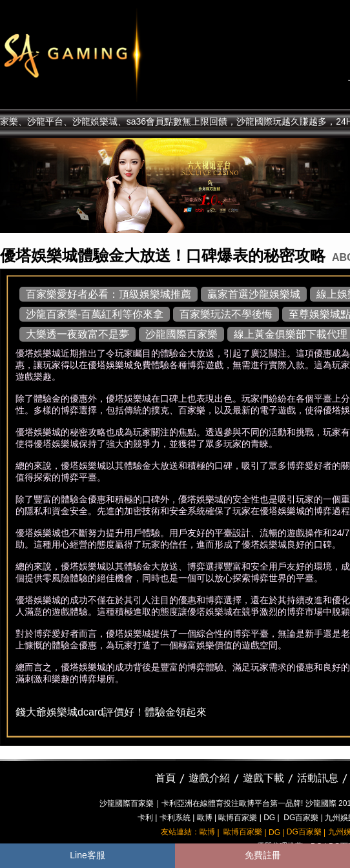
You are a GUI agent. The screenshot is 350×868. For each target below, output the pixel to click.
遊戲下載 (263, 778)
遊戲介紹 (209, 778)
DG (269, 818)
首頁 (165, 778)
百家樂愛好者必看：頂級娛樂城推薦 (108, 294)
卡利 (145, 818)
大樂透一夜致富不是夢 (77, 334)
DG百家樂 (301, 818)
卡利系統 (175, 818)
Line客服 (87, 855)
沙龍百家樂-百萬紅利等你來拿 (95, 314)
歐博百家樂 (238, 818)
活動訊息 (318, 778)
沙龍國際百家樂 (181, 334)
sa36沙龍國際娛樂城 (105, 55)
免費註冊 (263, 855)
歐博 (205, 818)
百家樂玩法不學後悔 (226, 314)
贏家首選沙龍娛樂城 (254, 294)
